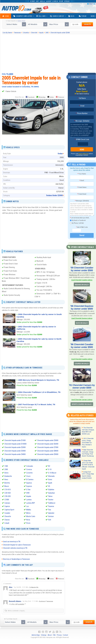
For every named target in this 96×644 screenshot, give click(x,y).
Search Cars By (57, 16)
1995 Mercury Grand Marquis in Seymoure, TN (38, 380)
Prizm (28, 523)
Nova (28, 520)
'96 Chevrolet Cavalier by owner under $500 (82, 345)
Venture (51, 516)
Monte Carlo (31, 516)
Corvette (29, 473)
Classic (7, 520)
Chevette (8, 516)
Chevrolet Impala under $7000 (48, 447)
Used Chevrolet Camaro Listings (82, 398)
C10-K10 (7, 490)
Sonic (50, 479)
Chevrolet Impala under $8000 (48, 451)
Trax (50, 510)
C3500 (7, 500)
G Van (28, 490)
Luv (27, 506)
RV (49, 466)
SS (49, 486)
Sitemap (44, 635)
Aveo (6, 479)
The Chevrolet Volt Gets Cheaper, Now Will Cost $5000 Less (88, 429)
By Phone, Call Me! (77, 223)
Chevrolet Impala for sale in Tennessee (17, 545)
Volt (50, 520)
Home (6, 16)
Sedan (60, 154)
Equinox (29, 483)
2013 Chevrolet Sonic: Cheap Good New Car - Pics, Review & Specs (88, 440)
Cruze (28, 476)
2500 (6, 469)
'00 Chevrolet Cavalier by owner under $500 (82, 269)
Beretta (7, 483)
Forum (83, 16)
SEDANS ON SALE (81, 284)
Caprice (7, 506)
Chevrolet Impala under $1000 (15, 440)
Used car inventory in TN (12, 542)
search (87, 24)
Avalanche (8, 476)
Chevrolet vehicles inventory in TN (15, 548)
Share (91, 4)
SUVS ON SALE (81, 322)
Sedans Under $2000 (54, 195)
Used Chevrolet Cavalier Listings (82, 280)
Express (29, 486)
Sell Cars (41, 16)
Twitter (51, 97)
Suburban (51, 493)
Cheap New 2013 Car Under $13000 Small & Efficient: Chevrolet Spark (88, 461)
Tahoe (50, 496)
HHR (28, 493)
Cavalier (7, 513)
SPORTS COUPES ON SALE (81, 402)
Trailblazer (52, 503)
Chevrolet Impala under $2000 (15, 447)
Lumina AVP (31, 503)
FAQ (54, 635)
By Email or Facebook (78, 220)
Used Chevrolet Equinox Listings (82, 318)
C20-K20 (7, 493)
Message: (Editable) (82, 121)
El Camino (30, 479)
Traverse (51, 506)
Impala (29, 496)
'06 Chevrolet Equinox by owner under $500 (82, 307)
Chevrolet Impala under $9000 (48, 454)
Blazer (7, 486)
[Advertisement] (33, 139)
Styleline (51, 490)
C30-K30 (7, 496)
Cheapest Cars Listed (23, 16)
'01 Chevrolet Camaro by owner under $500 (82, 385)
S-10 (50, 469)
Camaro (7, 503)
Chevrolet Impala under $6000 (48, 444)
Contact (65, 635)
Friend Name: (82, 187)
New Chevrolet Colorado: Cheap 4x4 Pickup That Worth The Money (88, 451)
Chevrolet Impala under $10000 (15, 444)
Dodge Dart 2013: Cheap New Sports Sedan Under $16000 (88, 472)
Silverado (51, 476)
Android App (36, 635)
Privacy (59, 635)
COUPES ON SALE (81, 362)
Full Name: (82, 98)
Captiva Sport (9, 510)
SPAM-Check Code (82, 140)
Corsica (29, 469)
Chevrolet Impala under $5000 (48, 440)
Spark (50, 483)
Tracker (51, 500)
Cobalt (7, 523)
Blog (71, 16)
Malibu (29, 510)
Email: (82, 106)
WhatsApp (42, 97)
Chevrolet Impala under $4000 (15, 454)
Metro (28, 513)
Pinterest (61, 97)
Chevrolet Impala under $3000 (15, 451)
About (50, 635)
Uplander (51, 513)
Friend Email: (82, 194)
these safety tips (84, 154)
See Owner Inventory (83, 94)
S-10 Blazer (52, 473)
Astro (6, 473)
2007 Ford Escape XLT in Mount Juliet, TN (37, 404)
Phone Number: (82, 113)
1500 (6, 466)
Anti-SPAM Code (82, 227)
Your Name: (82, 174)
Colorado (30, 466)
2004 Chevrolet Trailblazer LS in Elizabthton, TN (39, 392)
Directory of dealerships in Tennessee (16, 559)
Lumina (29, 500)
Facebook (31, 97)
